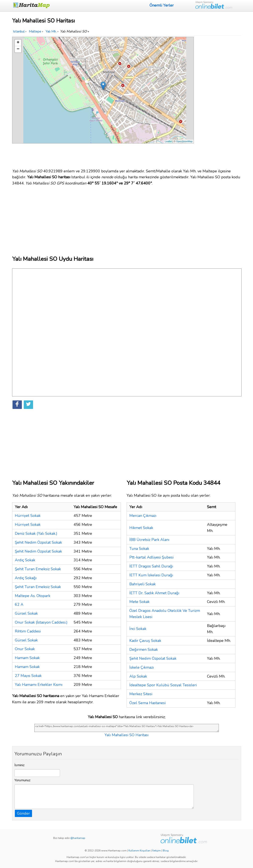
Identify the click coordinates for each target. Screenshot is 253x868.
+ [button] (18, 43)
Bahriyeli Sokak (143, 584)
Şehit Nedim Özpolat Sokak (38, 542)
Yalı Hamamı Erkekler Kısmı (39, 685)
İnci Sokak (138, 629)
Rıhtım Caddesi (28, 631)
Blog (166, 851)
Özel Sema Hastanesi (147, 703)
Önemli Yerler (162, 5)
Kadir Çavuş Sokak (145, 641)
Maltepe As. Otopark (33, 596)
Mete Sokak (139, 602)
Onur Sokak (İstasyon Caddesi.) (41, 622)
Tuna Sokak (139, 549)
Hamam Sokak (27, 658)
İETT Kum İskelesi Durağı (151, 575)
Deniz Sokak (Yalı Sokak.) (36, 533)
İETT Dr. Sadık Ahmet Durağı (154, 593)
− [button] (18, 49)
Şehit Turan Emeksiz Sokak (38, 569)
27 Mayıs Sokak (28, 676)
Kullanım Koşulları (139, 851)
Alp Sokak (138, 676)
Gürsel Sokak (26, 613)
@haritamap (78, 838)
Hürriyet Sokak (28, 516)
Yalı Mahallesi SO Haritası (126, 735)
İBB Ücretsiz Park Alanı (149, 540)
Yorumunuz (22, 780)
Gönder (23, 813)
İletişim (157, 851)
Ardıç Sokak (25, 560)
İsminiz (20, 765)
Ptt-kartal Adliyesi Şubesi (151, 557)
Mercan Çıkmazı (143, 516)
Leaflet (168, 141)
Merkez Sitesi (141, 694)
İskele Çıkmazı (142, 667)
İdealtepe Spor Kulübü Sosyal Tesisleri (163, 685)
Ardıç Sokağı (26, 578)
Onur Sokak (25, 649)
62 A (19, 604)
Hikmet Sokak (141, 528)
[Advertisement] (218, 101)
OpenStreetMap (184, 141)
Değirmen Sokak (144, 650)
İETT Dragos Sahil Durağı (151, 566)
